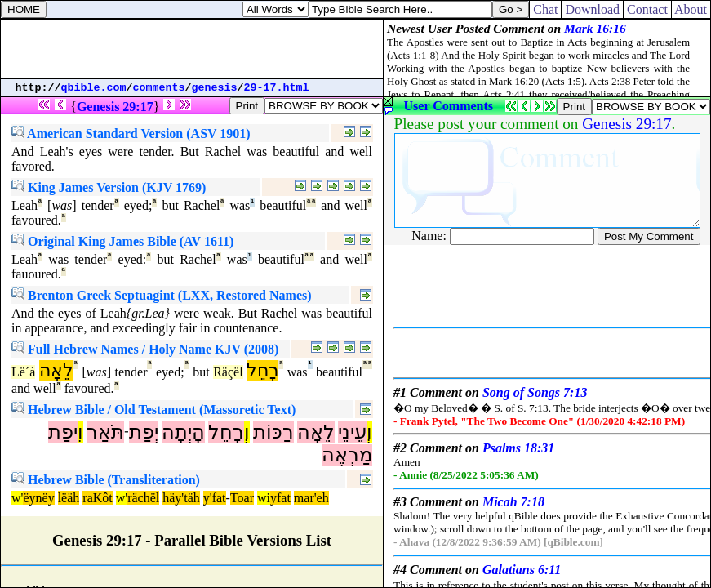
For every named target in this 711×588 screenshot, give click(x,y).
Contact (647, 9)
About (691, 9)
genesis (215, 88)
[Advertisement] (192, 49)
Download (592, 9)
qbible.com (94, 88)
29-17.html (277, 88)
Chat (545, 9)
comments (159, 88)
